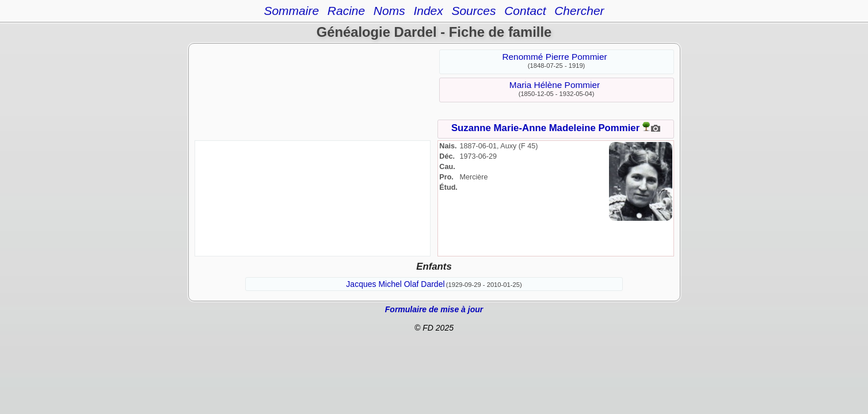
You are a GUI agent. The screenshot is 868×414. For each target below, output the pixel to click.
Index (428, 11)
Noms (389, 11)
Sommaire (291, 11)
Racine (346, 11)
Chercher (579, 11)
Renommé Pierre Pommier (554, 57)
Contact (525, 11)
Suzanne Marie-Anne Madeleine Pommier (545, 128)
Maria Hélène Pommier (555, 85)
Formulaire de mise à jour (434, 309)
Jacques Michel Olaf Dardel (395, 284)
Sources (473, 11)
